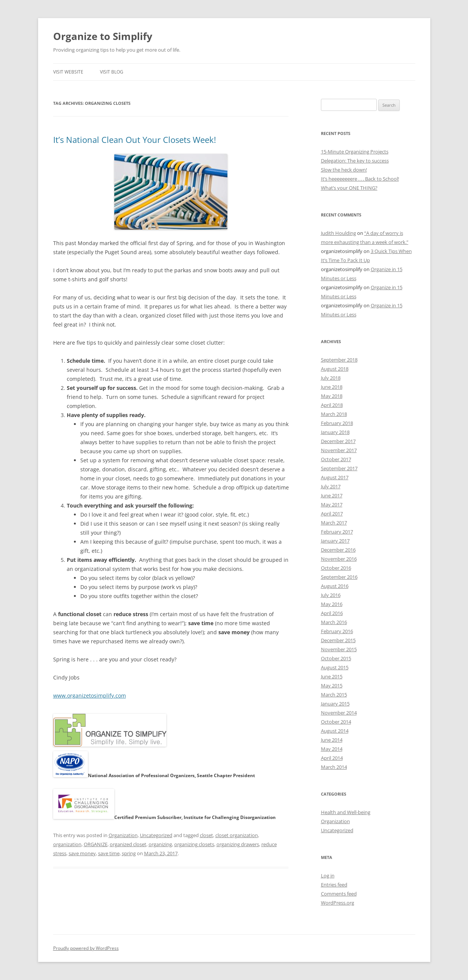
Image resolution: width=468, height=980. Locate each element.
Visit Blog (112, 72)
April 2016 (332, 613)
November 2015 (339, 649)
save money (82, 853)
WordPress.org (338, 903)
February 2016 (337, 631)
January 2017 (335, 541)
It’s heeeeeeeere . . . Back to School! (360, 179)
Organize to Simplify (103, 36)
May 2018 (332, 396)
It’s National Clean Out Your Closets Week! (135, 140)
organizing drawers (238, 844)
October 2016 (336, 568)
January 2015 (335, 704)
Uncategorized (156, 835)
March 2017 (334, 523)
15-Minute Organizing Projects (355, 152)
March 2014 (334, 767)
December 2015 (338, 640)
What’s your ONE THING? (349, 188)
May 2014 (332, 749)
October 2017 (336, 459)
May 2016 (332, 604)
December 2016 (338, 550)
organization (67, 844)
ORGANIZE (96, 844)
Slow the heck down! (344, 170)
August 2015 (335, 667)
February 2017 (337, 532)
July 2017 (331, 486)
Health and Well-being (346, 812)
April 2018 (332, 405)
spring (129, 853)
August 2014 (335, 731)
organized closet (128, 844)
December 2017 (338, 441)
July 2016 (331, 595)
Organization (123, 835)
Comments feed (339, 894)
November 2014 (339, 713)
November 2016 (339, 559)
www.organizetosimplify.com (90, 696)
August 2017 (335, 477)
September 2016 (339, 577)
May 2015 (332, 686)
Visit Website (68, 72)
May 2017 (332, 505)
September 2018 (339, 360)
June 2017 (332, 495)
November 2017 (339, 450)
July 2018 (331, 378)
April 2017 (332, 514)
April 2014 (332, 758)
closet (206, 835)
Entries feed (334, 885)
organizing (160, 844)
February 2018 (337, 423)
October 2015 (336, 658)
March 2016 (334, 622)
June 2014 (332, 740)
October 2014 (336, 722)
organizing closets (194, 844)
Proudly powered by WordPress (86, 948)
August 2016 (335, 586)
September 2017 (339, 468)
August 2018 (335, 369)
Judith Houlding (338, 233)
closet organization (237, 835)
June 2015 (332, 676)
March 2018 (334, 414)
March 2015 (334, 695)
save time (109, 853)
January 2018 (335, 432)
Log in (328, 876)
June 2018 (332, 387)
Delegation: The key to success (355, 161)
